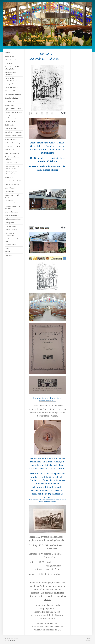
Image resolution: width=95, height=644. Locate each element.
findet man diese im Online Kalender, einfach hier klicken (47, 596)
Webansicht (87, 640)
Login (89, 639)
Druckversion (9, 639)
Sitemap (16, 639)
